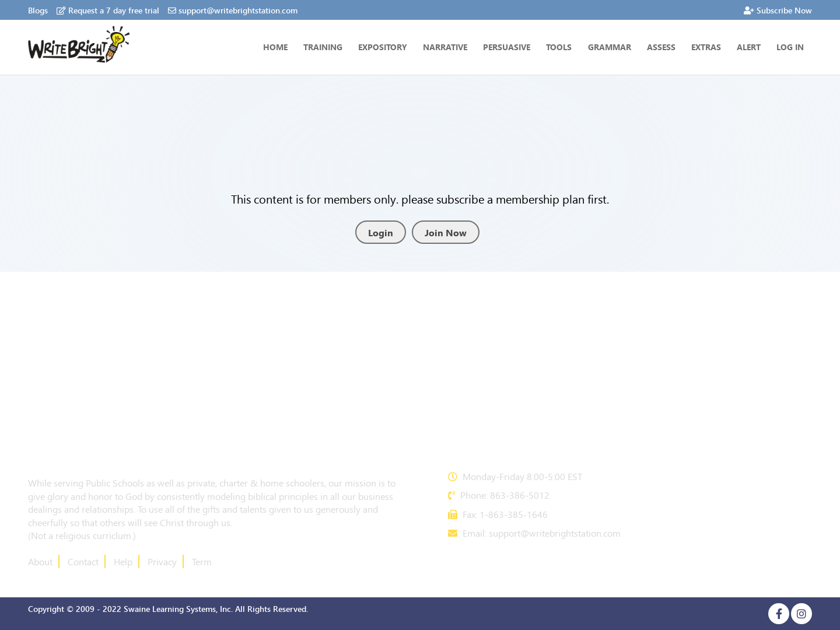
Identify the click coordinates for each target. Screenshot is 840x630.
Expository (383, 47)
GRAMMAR (610, 47)
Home (275, 47)
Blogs (38, 10)
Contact (83, 561)
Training (323, 47)
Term (202, 561)
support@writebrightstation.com (233, 10)
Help (123, 561)
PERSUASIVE (507, 47)
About (40, 561)
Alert (749, 47)
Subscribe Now (778, 10)
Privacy (162, 561)
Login (381, 232)
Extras (706, 47)
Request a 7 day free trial (108, 10)
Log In (790, 47)
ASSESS (661, 47)
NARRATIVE (445, 47)
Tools (559, 47)
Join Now (446, 232)
